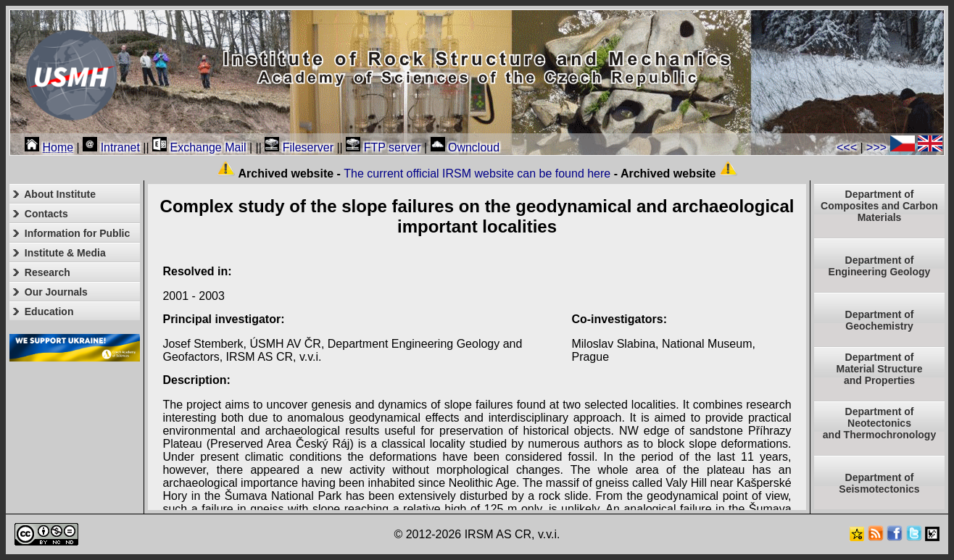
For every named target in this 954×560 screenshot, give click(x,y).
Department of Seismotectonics (879, 483)
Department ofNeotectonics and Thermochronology (879, 423)
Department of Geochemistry (880, 320)
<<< (847, 147)
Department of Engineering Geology (880, 266)
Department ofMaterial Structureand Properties (879, 369)
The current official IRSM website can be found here (477, 174)
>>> (876, 147)
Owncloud (465, 147)
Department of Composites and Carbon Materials (879, 206)
